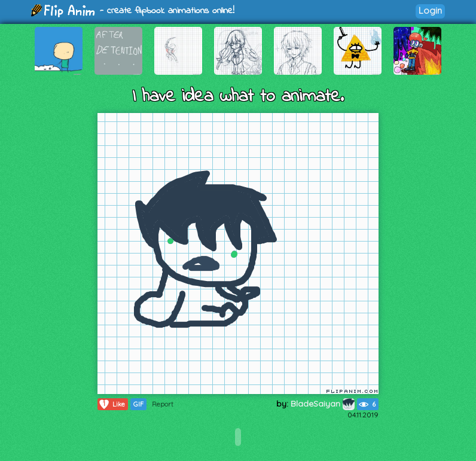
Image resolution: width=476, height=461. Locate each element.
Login (430, 10)
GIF (138, 404)
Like (112, 404)
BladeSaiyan (323, 404)
